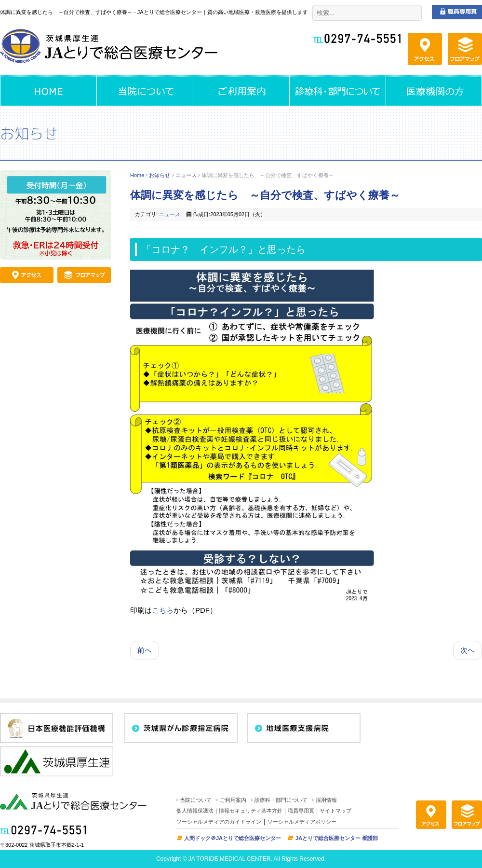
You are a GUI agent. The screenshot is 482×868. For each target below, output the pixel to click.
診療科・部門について (281, 800)
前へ (145, 650)
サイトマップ (335, 811)
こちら (163, 610)
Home (137, 175)
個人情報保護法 (195, 811)
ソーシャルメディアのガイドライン (219, 822)
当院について (196, 800)
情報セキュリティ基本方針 (251, 811)
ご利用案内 (233, 800)
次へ (468, 650)
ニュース (186, 175)
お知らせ (160, 175)
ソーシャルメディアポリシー (302, 822)
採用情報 (326, 800)
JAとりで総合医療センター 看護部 (337, 838)
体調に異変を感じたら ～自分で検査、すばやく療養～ (265, 195)
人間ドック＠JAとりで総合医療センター (233, 838)
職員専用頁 (301, 811)
